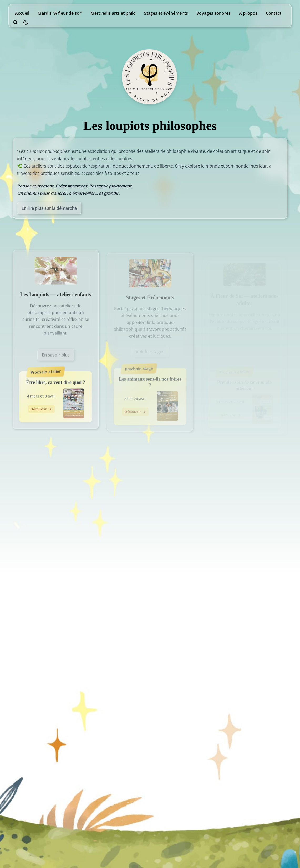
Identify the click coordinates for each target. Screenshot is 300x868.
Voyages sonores (213, 13)
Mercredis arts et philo (113, 13)
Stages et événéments (166, 13)
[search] (16, 22)
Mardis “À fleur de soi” (60, 13)
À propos (248, 13)
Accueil (22, 13)
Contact (274, 13)
